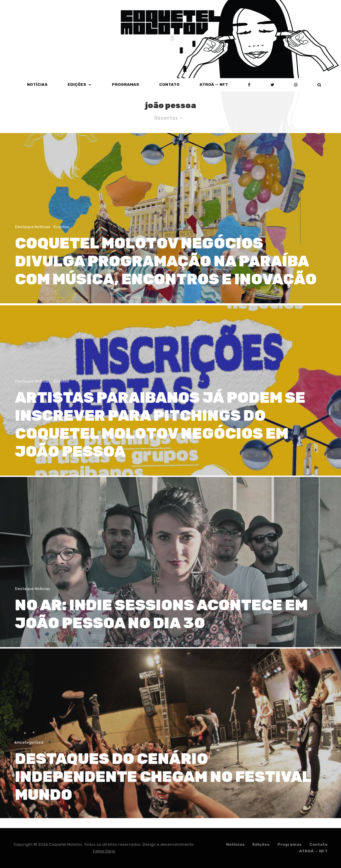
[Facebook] (249, 85)
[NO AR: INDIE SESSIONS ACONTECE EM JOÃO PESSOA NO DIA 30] (170, 580)
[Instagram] (296, 85)
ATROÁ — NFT (214, 84)
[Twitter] (272, 85)
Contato (169, 84)
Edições (77, 84)
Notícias (235, 844)
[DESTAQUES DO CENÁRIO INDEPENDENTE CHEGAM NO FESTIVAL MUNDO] (170, 752)
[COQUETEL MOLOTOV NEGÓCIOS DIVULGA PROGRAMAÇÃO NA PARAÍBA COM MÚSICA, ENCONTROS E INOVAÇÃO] (170, 218)
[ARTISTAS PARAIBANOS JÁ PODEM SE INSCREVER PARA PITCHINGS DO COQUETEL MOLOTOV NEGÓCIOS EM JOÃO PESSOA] (170, 409)
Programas (126, 84)
